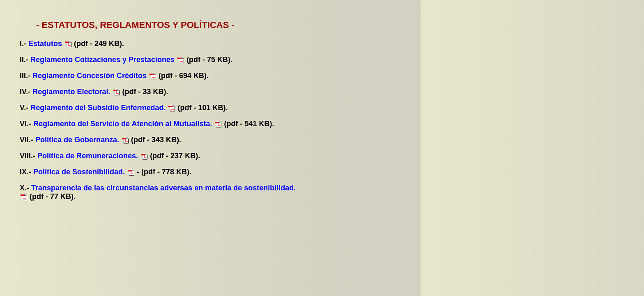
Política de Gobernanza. (77, 140)
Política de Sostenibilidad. (79, 172)
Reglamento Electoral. (71, 92)
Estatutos (46, 44)
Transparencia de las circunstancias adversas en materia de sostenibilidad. (163, 188)
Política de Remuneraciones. (88, 156)
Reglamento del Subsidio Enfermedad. (98, 108)
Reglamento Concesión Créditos (91, 76)
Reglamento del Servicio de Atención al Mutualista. (123, 124)
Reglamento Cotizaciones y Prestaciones (103, 60)
